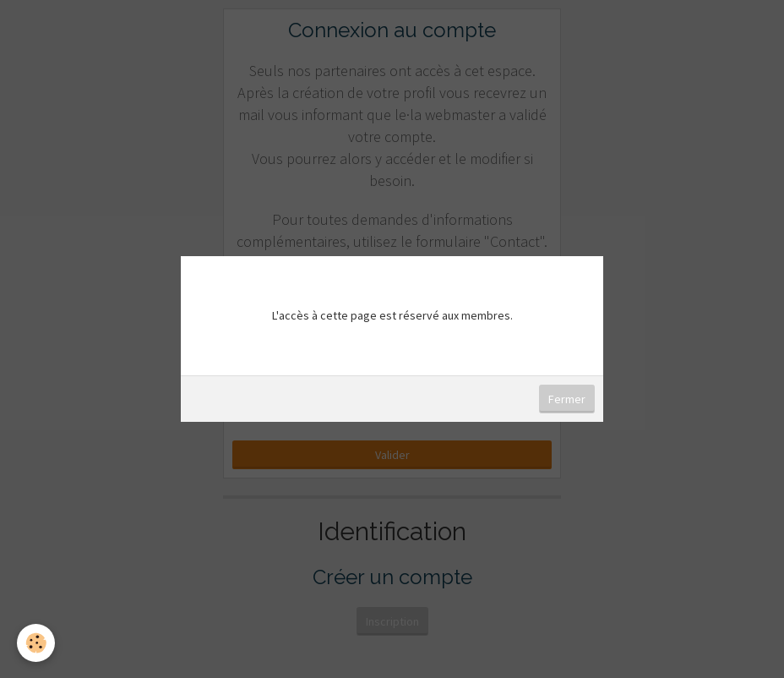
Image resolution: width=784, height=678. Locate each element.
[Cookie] (36, 643)
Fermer (567, 399)
